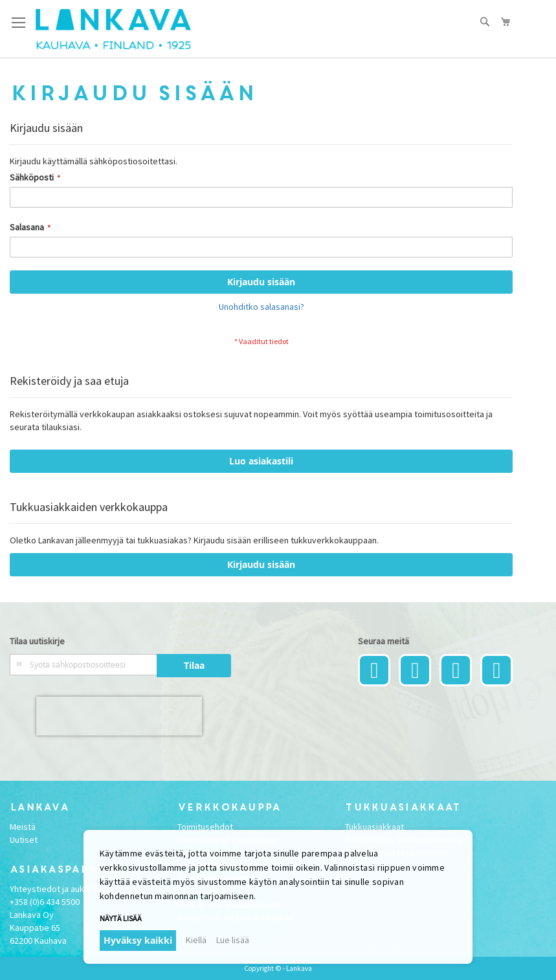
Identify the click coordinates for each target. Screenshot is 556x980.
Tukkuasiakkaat (374, 827)
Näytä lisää (121, 918)
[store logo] (113, 29)
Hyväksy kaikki (138, 940)
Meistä (23, 827)
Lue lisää (233, 940)
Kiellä (196, 940)
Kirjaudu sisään (261, 564)
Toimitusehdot (205, 827)
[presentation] (119, 716)
